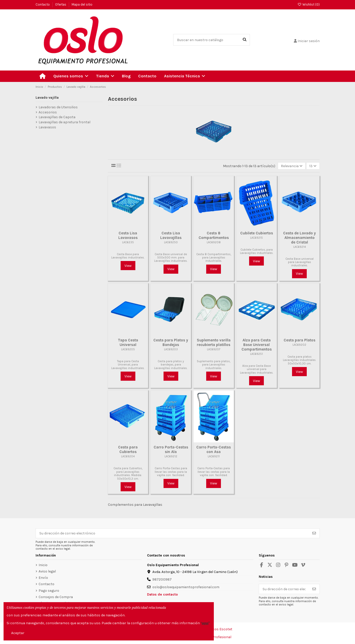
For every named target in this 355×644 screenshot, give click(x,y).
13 (313, 166)
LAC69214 (300, 247)
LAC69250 (171, 242)
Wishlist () (308, 4)
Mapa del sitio (82, 4)
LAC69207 (214, 349)
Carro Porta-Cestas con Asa (214, 449)
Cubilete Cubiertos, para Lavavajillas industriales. (257, 251)
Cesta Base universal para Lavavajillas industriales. (300, 262)
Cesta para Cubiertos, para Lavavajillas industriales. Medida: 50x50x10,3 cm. (128, 473)
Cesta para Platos (300, 340)
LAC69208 (214, 242)
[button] (71, 76)
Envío (43, 578)
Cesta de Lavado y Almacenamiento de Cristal (300, 238)
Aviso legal (47, 571)
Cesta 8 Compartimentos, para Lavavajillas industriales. (214, 258)
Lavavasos (47, 127)
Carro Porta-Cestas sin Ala (171, 449)
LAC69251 (256, 354)
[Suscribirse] (314, 533)
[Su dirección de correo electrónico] (172, 533)
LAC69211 (214, 456)
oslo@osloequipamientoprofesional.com (186, 587)
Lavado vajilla (47, 98)
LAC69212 (171, 456)
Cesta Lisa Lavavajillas (171, 235)
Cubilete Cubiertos (257, 233)
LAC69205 (128, 349)
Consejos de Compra (56, 597)
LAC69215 (256, 238)
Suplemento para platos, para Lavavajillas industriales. (214, 365)
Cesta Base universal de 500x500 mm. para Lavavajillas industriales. (171, 258)
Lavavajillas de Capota (57, 117)
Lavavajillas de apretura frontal (64, 122)
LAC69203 (171, 349)
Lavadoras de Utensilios (58, 107)
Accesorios (48, 112)
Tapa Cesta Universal (128, 342)
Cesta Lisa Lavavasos (128, 235)
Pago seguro (49, 591)
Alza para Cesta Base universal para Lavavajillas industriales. (257, 369)
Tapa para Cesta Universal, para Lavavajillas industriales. (128, 365)
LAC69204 (128, 456)
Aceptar (18, 633)
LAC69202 (299, 345)
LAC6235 (128, 242)
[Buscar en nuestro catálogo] (245, 40)
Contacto (43, 4)
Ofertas (61, 4)
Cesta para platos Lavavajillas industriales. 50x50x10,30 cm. (300, 360)
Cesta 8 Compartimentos (214, 235)
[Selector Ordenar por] (292, 166)
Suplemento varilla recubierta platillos (214, 342)
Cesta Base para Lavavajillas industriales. (128, 256)
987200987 (162, 579)
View (128, 266)
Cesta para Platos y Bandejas (171, 342)
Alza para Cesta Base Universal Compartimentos (257, 345)
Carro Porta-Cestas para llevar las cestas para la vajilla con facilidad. (171, 472)
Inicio (43, 565)
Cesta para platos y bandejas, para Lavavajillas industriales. (171, 365)
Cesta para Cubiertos (128, 449)
